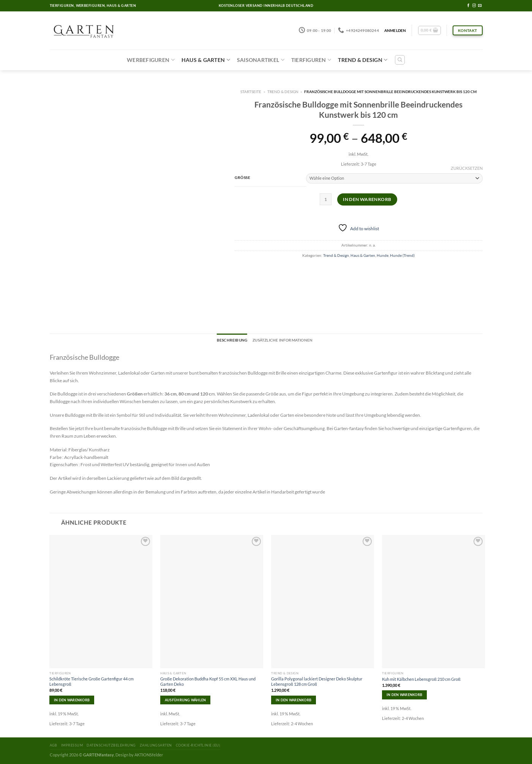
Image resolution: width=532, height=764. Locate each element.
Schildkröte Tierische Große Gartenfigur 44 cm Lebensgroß (92, 681)
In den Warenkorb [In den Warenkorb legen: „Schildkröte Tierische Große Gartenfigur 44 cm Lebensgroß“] (72, 700)
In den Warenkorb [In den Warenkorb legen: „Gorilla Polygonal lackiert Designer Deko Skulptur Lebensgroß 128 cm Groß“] (294, 700)
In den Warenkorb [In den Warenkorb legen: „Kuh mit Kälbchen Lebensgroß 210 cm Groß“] (404, 695)
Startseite (251, 92)
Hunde (383, 255)
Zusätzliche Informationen (283, 340)
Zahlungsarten (156, 745)
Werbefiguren (151, 60)
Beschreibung (232, 340)
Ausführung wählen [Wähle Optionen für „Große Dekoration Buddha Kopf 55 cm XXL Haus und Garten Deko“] (185, 700)
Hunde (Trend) (402, 255)
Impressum (72, 745)
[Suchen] (400, 60)
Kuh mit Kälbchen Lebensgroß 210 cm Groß (421, 679)
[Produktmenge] (326, 199)
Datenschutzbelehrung (111, 745)
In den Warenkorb (367, 199)
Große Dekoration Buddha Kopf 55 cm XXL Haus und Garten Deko (208, 681)
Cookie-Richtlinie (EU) (198, 745)
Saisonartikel (261, 60)
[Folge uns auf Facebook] (468, 6)
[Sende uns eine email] (480, 6)
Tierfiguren (311, 60)
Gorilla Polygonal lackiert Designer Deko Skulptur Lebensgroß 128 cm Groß (317, 681)
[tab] (232, 340)
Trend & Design (363, 60)
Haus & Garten (206, 60)
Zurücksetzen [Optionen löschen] (467, 168)
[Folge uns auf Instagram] (474, 6)
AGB (54, 745)
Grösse (242, 177)
